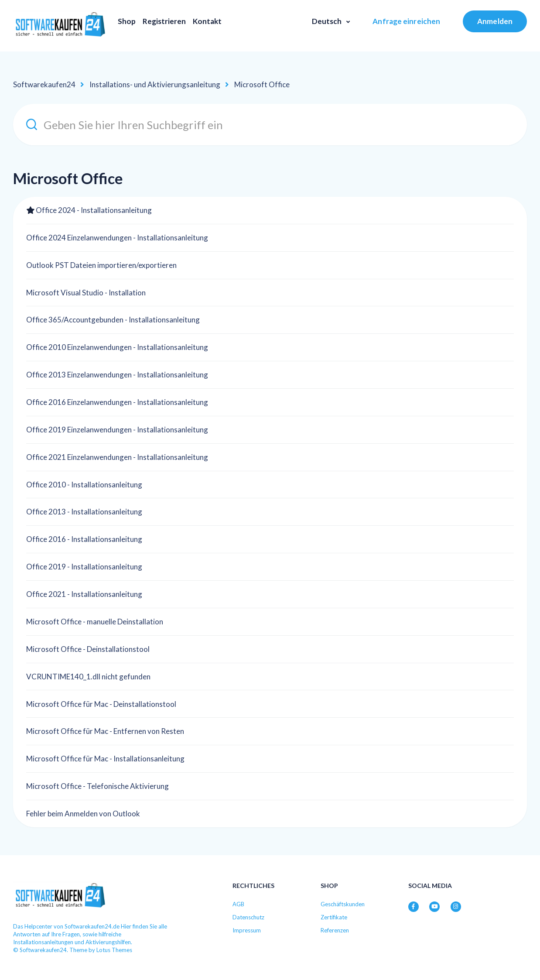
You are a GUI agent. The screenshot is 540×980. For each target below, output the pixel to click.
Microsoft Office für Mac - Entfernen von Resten (105, 731)
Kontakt (207, 21)
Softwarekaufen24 (44, 84)
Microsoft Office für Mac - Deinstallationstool (101, 704)
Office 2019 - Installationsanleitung (84, 567)
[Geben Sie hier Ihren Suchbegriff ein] (270, 125)
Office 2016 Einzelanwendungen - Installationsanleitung (117, 402)
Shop (127, 21)
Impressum (247, 930)
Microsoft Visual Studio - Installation (86, 293)
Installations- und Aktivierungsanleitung (155, 84)
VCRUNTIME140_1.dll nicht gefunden (88, 677)
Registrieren (164, 21)
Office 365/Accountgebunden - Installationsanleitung (113, 320)
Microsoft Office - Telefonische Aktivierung (97, 786)
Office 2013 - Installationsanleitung (84, 512)
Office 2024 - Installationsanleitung (94, 210)
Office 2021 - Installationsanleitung (84, 594)
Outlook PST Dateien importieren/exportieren (101, 265)
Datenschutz (248, 917)
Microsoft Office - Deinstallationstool (88, 649)
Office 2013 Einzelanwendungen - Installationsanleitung (117, 375)
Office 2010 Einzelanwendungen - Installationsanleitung (117, 347)
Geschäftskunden (343, 904)
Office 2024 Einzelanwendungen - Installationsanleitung (117, 238)
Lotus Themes (114, 950)
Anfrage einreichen (406, 21)
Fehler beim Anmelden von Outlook (83, 814)
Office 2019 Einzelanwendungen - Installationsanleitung (117, 430)
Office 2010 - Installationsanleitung (84, 485)
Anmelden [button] (495, 21)
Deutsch (327, 21)
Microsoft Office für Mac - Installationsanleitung (105, 759)
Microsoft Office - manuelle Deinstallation (95, 622)
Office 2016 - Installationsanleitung (84, 539)
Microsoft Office (262, 84)
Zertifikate (334, 917)
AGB (238, 904)
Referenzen (335, 930)
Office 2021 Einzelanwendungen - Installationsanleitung (117, 457)
